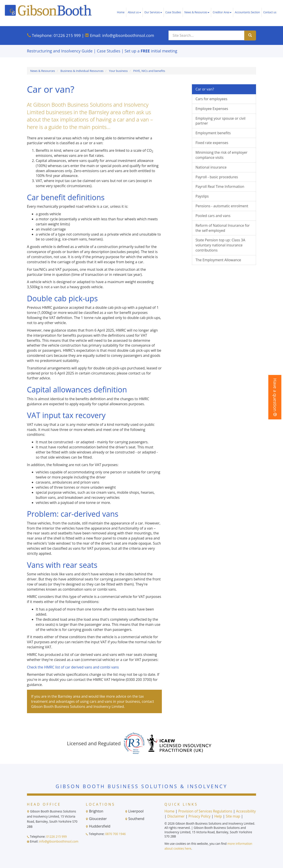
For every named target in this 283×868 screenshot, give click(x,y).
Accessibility (246, 811)
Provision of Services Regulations (205, 811)
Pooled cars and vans (213, 216)
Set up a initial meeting (151, 51)
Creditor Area (222, 12)
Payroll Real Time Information (220, 186)
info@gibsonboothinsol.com (128, 35)
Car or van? (205, 89)
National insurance (211, 167)
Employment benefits (213, 133)
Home (121, 12)
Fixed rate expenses (212, 143)
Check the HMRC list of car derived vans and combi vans (73, 667)
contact (148, 701)
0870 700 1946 (116, 834)
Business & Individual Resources (82, 71)
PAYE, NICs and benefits (149, 71)
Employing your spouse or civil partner (220, 121)
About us (134, 12)
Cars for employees (211, 99)
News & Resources (197, 12)
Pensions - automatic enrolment (222, 206)
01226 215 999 (67, 35)
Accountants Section (247, 12)
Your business (118, 71)
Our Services (153, 12)
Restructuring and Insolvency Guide (60, 51)
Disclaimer (176, 816)
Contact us (270, 12)
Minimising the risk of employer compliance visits (221, 155)
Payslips (202, 196)
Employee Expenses (212, 109)
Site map (233, 816)
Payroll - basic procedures (217, 177)
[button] (275, 397)
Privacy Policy (199, 816)
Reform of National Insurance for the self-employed (223, 228)
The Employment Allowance (218, 260)
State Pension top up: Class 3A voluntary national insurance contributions (220, 245)
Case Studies (173, 12)
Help (218, 816)
